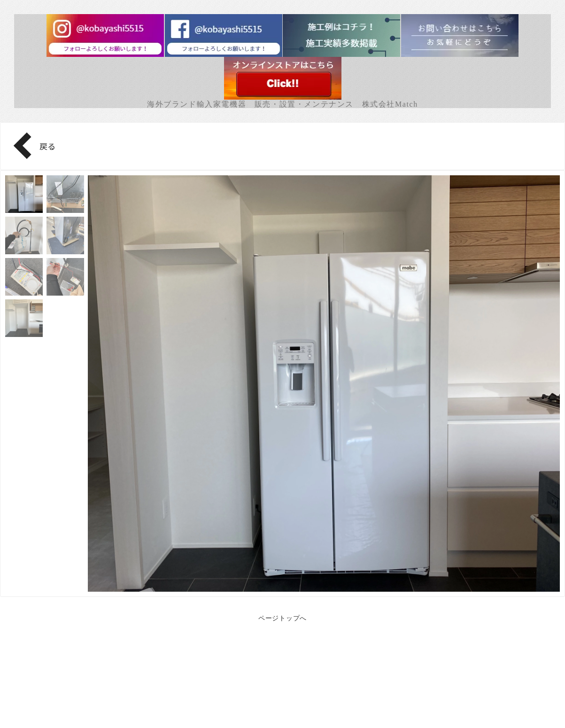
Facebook (282, 695)
